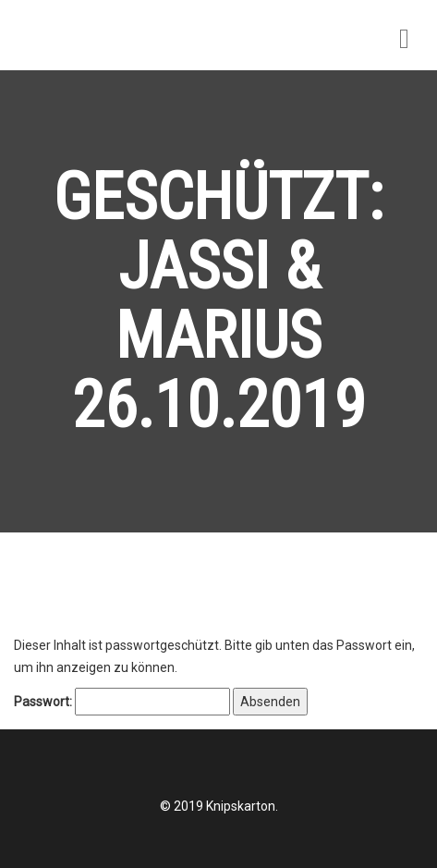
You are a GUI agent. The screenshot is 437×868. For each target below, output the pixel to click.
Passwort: (122, 702)
